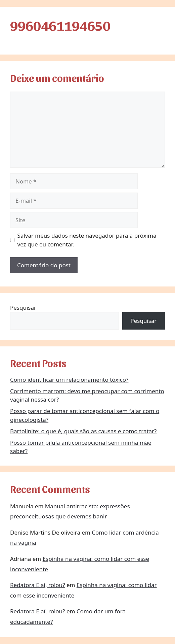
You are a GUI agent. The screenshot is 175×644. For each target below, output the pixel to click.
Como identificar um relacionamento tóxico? (69, 380)
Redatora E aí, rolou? (38, 585)
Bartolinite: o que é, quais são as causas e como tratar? (83, 431)
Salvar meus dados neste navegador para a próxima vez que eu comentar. (87, 240)
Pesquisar (23, 308)
